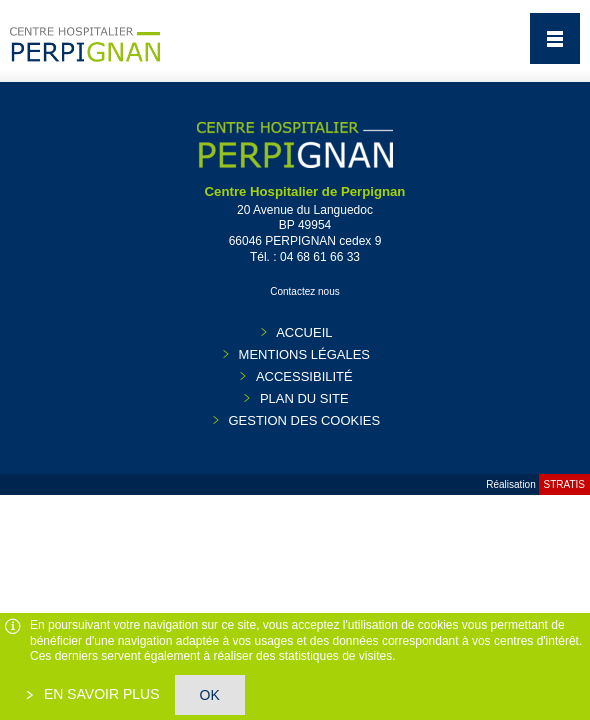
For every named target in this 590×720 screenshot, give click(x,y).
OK (210, 695)
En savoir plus (100, 694)
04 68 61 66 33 (320, 257)
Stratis (564, 484)
